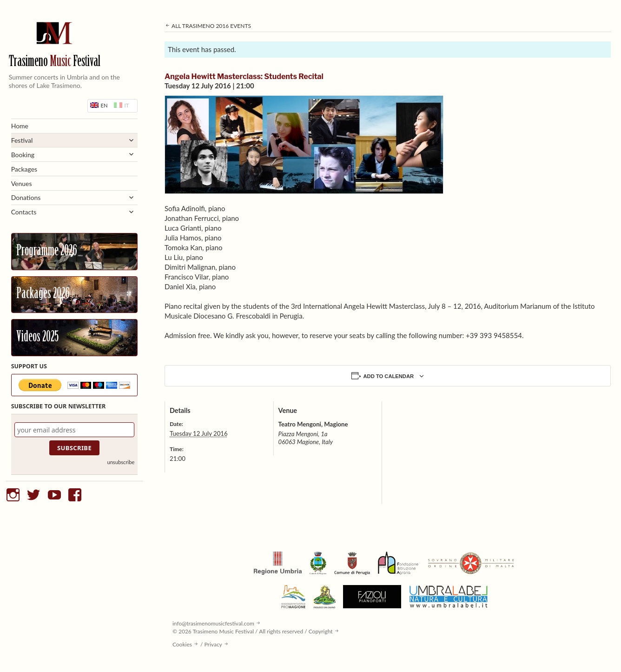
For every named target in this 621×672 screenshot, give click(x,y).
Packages (24, 169)
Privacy (213, 644)
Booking (23, 155)
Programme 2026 (47, 252)
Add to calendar (389, 376)
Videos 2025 (37, 338)
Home (20, 126)
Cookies (182, 644)
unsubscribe (121, 462)
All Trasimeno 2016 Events (208, 26)
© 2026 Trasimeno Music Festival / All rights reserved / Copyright (253, 631)
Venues (22, 183)
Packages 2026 (43, 294)
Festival (22, 140)
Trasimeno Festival (55, 62)
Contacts (24, 212)
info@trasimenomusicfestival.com (213, 623)
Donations (26, 197)
